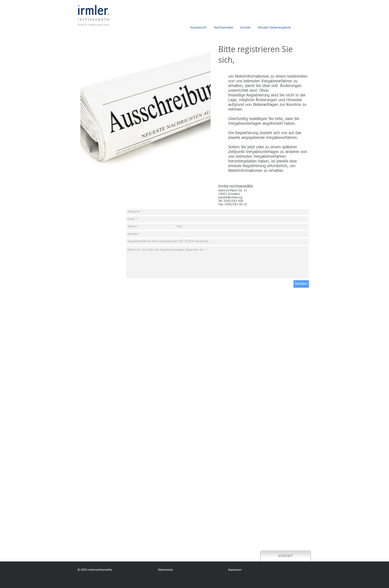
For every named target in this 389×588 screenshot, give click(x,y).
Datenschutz (165, 570)
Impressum (234, 570)
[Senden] (301, 284)
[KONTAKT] (286, 556)
